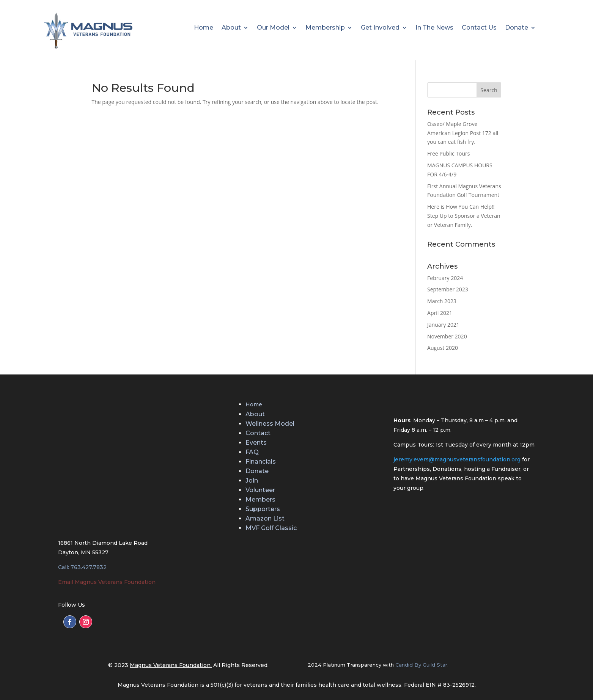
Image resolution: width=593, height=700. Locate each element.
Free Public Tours (448, 153)
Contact (258, 433)
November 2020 (447, 336)
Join (252, 481)
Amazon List (265, 518)
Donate (517, 28)
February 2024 (445, 278)
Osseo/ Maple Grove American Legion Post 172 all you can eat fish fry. (463, 133)
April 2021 (440, 313)
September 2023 (448, 289)
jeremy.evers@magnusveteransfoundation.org (457, 459)
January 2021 (443, 325)
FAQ (252, 452)
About (231, 28)
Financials (261, 462)
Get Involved (380, 28)
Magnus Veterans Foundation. (171, 665)
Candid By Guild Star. (422, 665)
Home (204, 28)
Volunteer (260, 490)
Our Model (273, 28)
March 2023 (442, 301)
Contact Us (479, 28)
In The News (434, 28)
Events (256, 443)
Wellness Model (270, 424)
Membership (325, 28)
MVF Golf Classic (271, 528)
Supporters (263, 509)
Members (260, 499)
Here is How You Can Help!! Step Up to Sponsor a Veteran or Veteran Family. (464, 216)
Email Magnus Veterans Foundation (107, 582)
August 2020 (443, 348)
